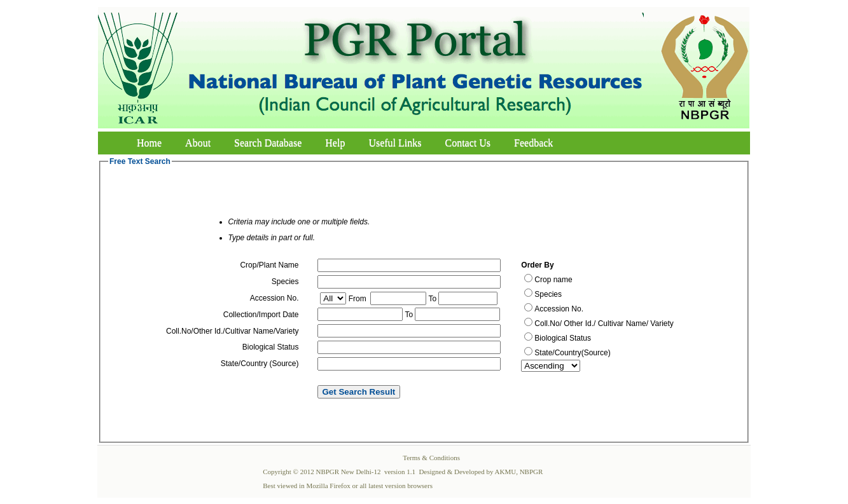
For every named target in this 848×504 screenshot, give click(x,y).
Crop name (553, 280)
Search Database (268, 143)
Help (335, 143)
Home (149, 143)
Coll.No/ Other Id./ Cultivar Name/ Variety (604, 324)
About (198, 143)
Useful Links (395, 143)
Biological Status (563, 338)
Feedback (533, 143)
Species (548, 294)
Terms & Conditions (431, 458)
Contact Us (468, 143)
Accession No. (559, 309)
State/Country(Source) (572, 353)
